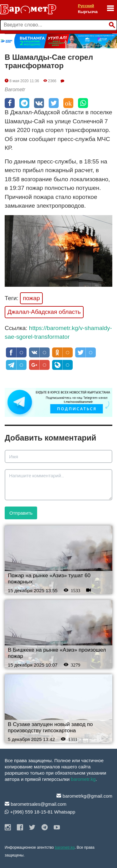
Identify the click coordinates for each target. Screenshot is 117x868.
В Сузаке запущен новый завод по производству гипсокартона (50, 728)
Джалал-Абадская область (44, 312)
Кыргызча (88, 12)
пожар (31, 298)
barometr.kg (83, 779)
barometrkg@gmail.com (84, 796)
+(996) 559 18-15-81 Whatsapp (40, 812)
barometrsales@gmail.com (36, 804)
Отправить (21, 513)
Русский (86, 6)
